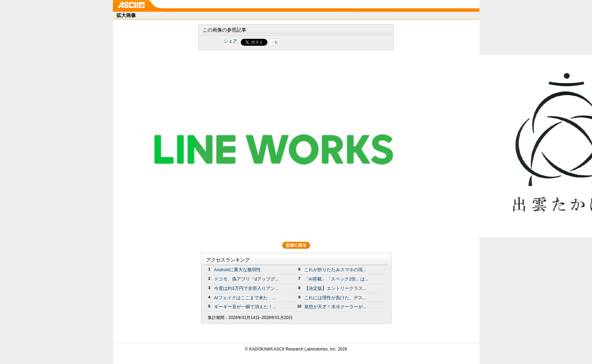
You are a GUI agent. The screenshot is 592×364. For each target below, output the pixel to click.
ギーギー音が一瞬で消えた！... (245, 307)
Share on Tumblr (322, 42)
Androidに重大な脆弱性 (238, 270)
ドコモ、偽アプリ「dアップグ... (246, 279)
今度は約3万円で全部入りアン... (246, 288)
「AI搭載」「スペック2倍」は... (336, 279)
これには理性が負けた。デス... (335, 298)
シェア (231, 41)
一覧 (274, 42)
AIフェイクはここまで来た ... (245, 298)
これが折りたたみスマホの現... (335, 270)
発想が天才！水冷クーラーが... (335, 307)
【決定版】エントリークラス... (335, 288)
